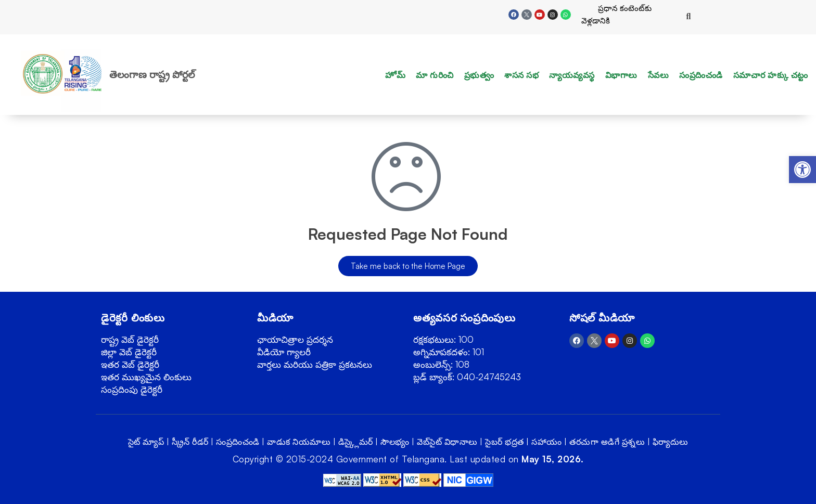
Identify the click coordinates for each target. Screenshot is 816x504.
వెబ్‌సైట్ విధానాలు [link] (447, 442)
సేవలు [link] (659, 75)
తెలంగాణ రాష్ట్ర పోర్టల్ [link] (152, 74)
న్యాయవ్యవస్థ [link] (572, 75)
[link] (802, 170)
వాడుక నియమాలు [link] (299, 442)
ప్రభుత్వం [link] (479, 75)
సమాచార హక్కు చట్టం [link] (771, 75)
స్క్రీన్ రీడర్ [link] (190, 442)
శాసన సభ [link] (521, 75)
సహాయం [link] (547, 442)
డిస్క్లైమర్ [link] (356, 442)
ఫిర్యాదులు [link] (671, 442)
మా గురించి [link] (435, 75)
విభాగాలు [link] (621, 75)
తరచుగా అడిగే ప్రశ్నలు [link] (607, 442)
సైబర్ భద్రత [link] (505, 442)
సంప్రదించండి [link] (701, 75)
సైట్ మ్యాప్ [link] (146, 442)
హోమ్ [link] (395, 75)
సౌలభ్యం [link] (395, 442)
